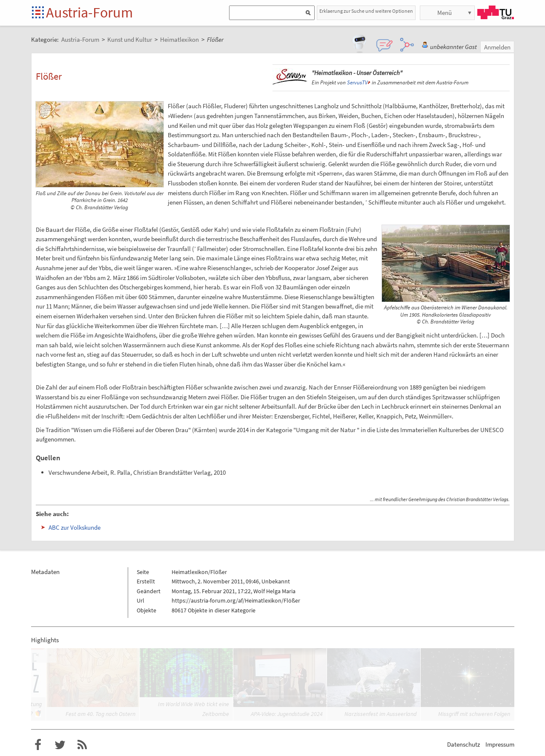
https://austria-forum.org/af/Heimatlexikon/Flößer (236, 600)
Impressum (500, 744)
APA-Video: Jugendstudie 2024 (287, 714)
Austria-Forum (89, 12)
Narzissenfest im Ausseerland (380, 714)
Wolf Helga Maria (274, 591)
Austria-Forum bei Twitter (60, 745)
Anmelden (497, 47)
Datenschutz (463, 744)
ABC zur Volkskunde (75, 527)
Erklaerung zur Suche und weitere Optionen (366, 11)
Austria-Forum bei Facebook (38, 745)
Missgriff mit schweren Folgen (474, 714)
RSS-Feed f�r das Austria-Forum (82, 745)
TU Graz (496, 12)
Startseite (39, 13)
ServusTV (357, 82)
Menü (445, 13)
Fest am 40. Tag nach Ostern (100, 714)
